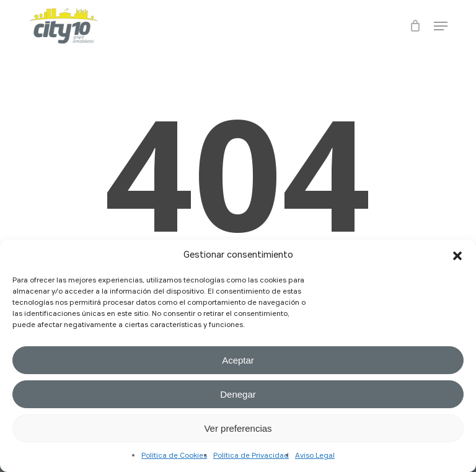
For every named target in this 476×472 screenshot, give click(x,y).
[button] (457, 256)
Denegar (238, 394)
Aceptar (238, 360)
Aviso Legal (315, 456)
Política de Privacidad (251, 456)
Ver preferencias (238, 428)
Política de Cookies (174, 456)
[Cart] (416, 26)
